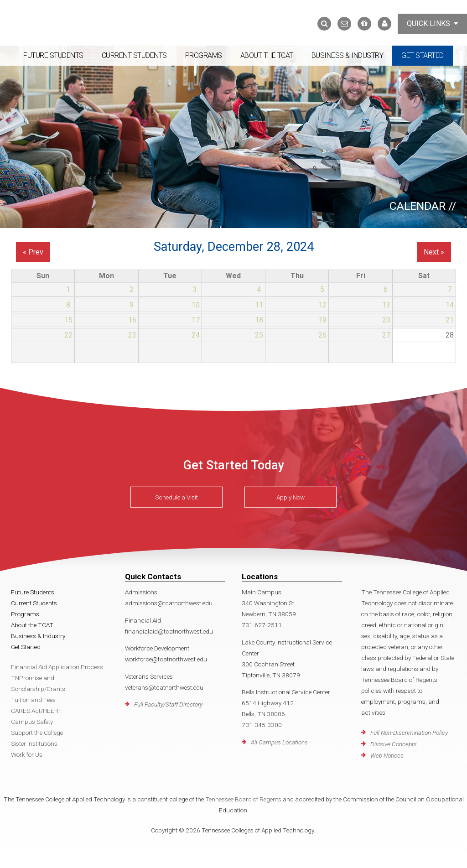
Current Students (134, 55)
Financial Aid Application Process (57, 667)
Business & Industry (348, 55)
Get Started (423, 55)
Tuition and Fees (33, 700)
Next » (434, 252)
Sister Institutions (34, 743)
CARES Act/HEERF (36, 711)
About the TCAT (267, 55)
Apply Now (291, 497)
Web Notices (387, 755)
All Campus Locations (279, 742)
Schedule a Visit (176, 497)
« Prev (33, 252)
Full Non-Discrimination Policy (409, 733)
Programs (204, 55)
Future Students (53, 55)
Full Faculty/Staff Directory (168, 704)
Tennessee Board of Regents (243, 799)
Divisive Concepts (394, 744)
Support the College (37, 733)
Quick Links (432, 23)
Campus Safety (32, 722)
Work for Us (27, 754)
